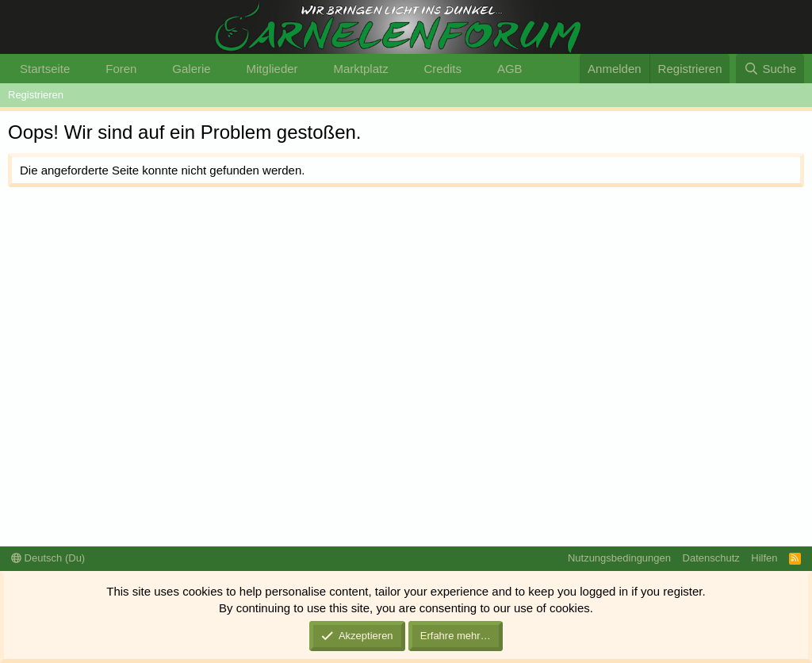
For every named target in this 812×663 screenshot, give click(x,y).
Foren (121, 69)
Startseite (45, 69)
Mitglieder (272, 69)
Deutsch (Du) (48, 558)
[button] (82, 69)
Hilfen (764, 558)
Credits (443, 69)
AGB (510, 69)
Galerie (191, 69)
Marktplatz (360, 69)
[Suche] (770, 69)
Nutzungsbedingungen (619, 558)
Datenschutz (711, 558)
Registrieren (36, 95)
